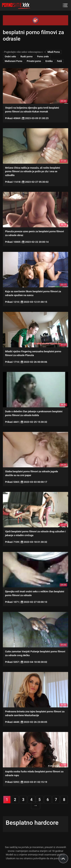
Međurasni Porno (14, 61)
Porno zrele (43, 57)
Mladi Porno (54, 52)
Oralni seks (10, 57)
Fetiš (59, 61)
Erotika (49, 61)
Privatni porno (34, 61)
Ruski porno (27, 57)
